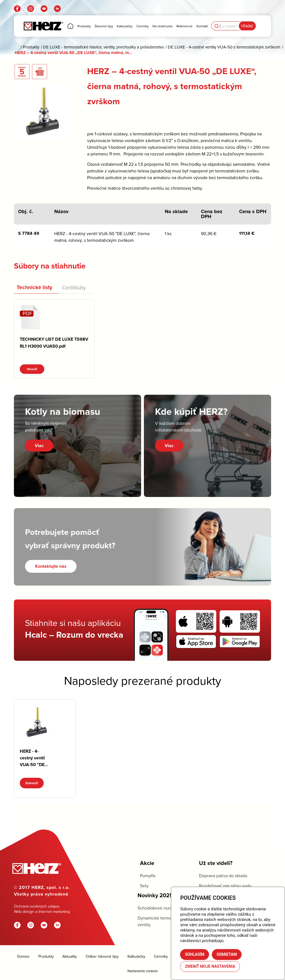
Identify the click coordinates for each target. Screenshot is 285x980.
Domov (23, 956)
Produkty (46, 956)
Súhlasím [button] (195, 954)
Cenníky (161, 956)
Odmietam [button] (227, 954)
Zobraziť (32, 783)
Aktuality (70, 956)
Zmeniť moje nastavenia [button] (210, 966)
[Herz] (43, 26)
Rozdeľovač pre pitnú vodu (225, 886)
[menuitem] (70, 26)
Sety (144, 886)
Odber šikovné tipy (102, 956)
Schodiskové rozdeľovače (163, 908)
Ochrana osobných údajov (36, 906)
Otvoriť (32, 369)
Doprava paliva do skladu (223, 876)
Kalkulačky (136, 956)
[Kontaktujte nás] (51, 566)
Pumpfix (148, 876)
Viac (39, 446)
